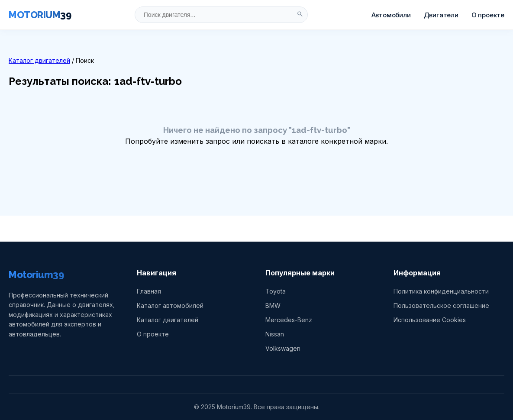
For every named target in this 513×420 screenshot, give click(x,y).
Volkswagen (283, 348)
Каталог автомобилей (170, 305)
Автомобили (391, 15)
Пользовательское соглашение (441, 305)
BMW (273, 305)
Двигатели (441, 15)
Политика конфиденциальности (441, 291)
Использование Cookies (430, 320)
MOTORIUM (40, 15)
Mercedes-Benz (289, 320)
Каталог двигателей (39, 60)
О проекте (488, 15)
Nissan (275, 334)
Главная (149, 291)
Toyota (276, 291)
